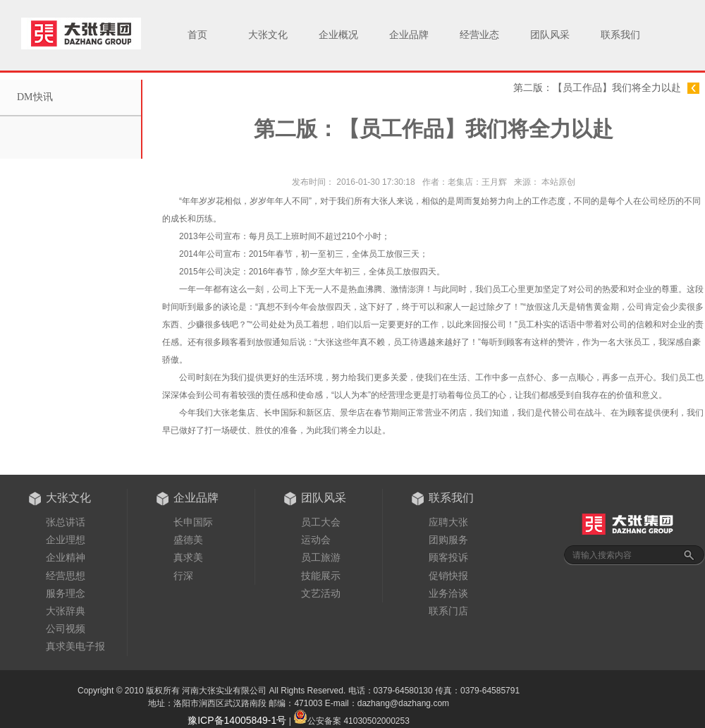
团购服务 (448, 540)
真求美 (188, 557)
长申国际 (193, 522)
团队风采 (550, 35)
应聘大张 (448, 522)
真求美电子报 (75, 646)
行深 (183, 576)
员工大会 (321, 522)
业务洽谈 (448, 593)
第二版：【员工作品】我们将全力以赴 (597, 88)
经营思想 (66, 576)
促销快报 (448, 576)
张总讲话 (66, 522)
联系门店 (448, 611)
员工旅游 (321, 557)
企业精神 (66, 557)
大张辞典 (66, 611)
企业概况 (338, 35)
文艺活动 (321, 593)
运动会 (316, 540)
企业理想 (66, 540)
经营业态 (479, 35)
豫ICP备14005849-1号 (237, 720)
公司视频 (66, 629)
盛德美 (188, 540)
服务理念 (66, 593)
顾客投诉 (448, 557)
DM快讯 (35, 97)
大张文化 (268, 35)
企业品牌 (409, 35)
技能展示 (321, 576)
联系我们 (620, 35)
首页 (197, 35)
